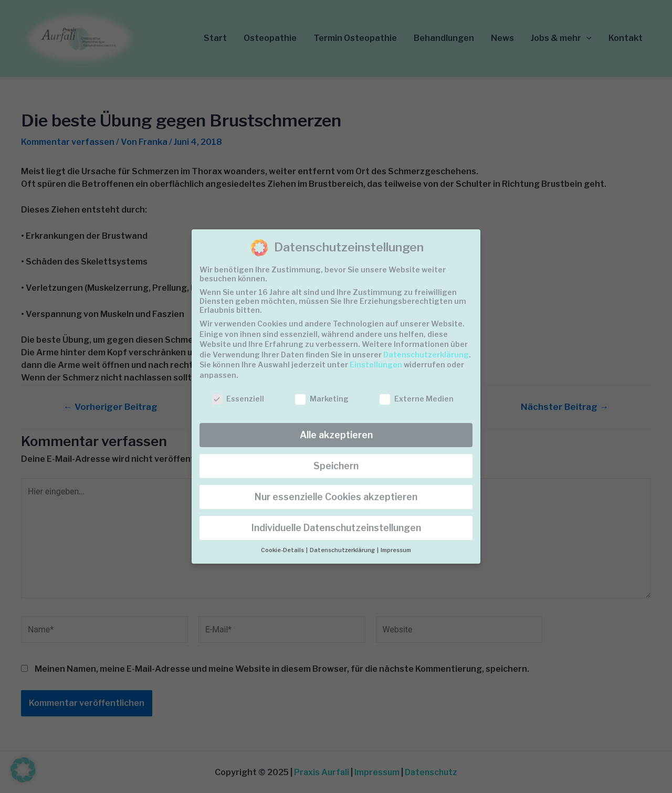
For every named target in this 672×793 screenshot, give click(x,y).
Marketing (322, 399)
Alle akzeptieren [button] (336, 435)
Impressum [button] (396, 550)
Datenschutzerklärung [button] (343, 550)
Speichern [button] (336, 466)
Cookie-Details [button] (283, 550)
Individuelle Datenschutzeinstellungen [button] (336, 528)
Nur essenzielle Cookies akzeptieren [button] (336, 497)
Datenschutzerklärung (426, 355)
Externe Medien (417, 399)
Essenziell (238, 399)
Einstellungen (376, 364)
